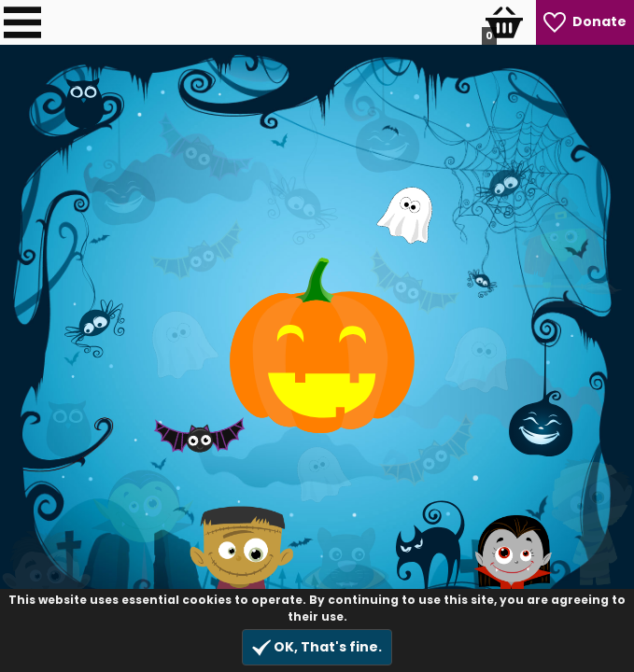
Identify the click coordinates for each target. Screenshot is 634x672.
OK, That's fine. (317, 647)
